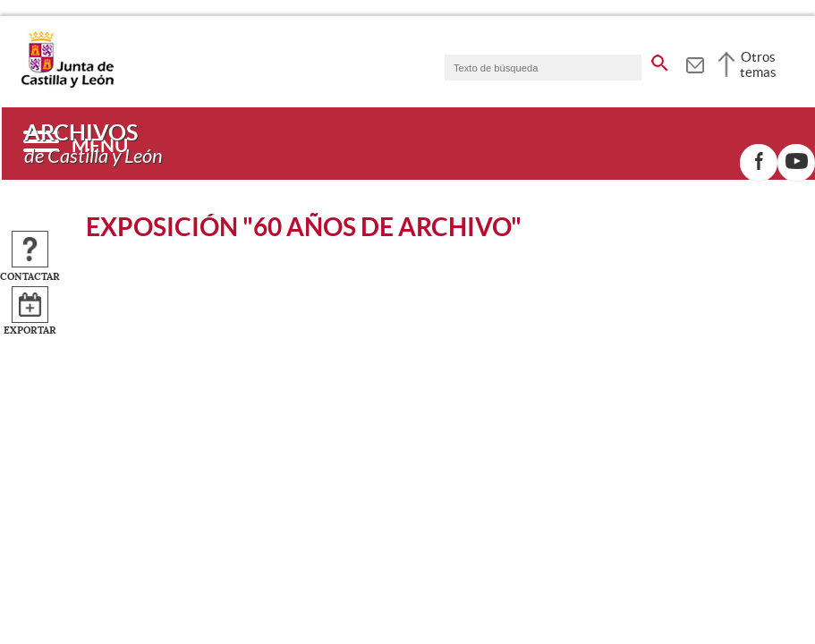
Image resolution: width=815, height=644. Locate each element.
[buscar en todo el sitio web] (660, 60)
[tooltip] (695, 63)
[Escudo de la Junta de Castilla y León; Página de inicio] (67, 84)
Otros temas (758, 64)
